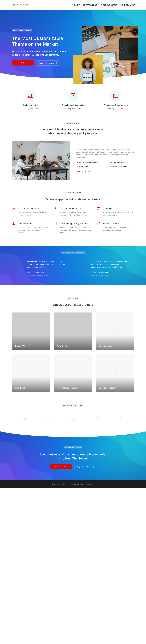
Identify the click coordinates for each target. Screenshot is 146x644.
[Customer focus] (14, 224)
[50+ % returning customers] (90, 163)
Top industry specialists (29, 208)
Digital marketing (30, 105)
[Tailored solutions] (99, 224)
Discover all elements (48, 63)
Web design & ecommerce (116, 105)
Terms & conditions (77, 484)
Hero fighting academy (67, 388)
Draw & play (62, 346)
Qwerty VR (20, 346)
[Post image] (31, 331)
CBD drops (20, 388)
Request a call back (85, 467)
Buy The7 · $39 (23, 63)
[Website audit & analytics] (73, 96)
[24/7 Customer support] (56, 209)
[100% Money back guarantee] (56, 224)
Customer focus (25, 223)
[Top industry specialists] (14, 209)
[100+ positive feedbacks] (120, 163)
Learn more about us (84, 171)
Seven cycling (105, 346)
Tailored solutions (111, 223)
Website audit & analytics (73, 105)
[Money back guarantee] (120, 166)
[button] (70, 282)
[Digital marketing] (30, 96)
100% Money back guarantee (74, 223)
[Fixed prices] (90, 166)
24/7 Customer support (71, 208)
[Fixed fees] (99, 209)
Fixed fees (108, 208)
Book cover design (107, 388)
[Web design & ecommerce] (116, 96)
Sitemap (89, 484)
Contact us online (61, 467)
